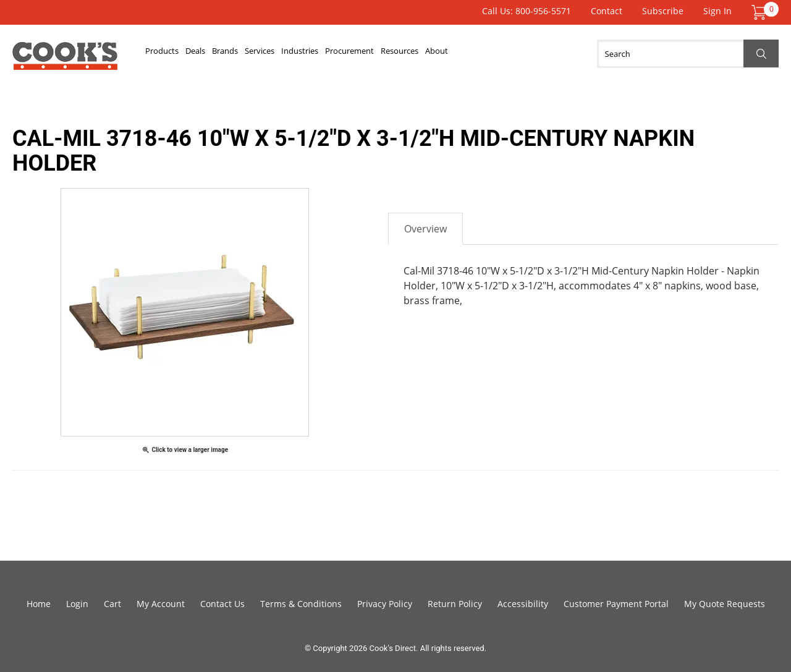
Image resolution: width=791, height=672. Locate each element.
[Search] (688, 54)
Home (39, 604)
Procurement (463, 54)
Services (328, 54)
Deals (226, 54)
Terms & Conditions (301, 604)
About (594, 54)
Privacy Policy (385, 604)
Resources (537, 54)
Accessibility (523, 604)
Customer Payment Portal (616, 604)
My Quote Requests (725, 604)
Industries (389, 54)
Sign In (717, 11)
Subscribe (663, 11)
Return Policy (455, 604)
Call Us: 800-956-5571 (527, 11)
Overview (425, 229)
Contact (607, 11)
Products (173, 54)
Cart (112, 604)
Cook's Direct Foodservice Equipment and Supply (65, 61)
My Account (161, 604)
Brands (274, 54)
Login (77, 604)
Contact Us (222, 604)
